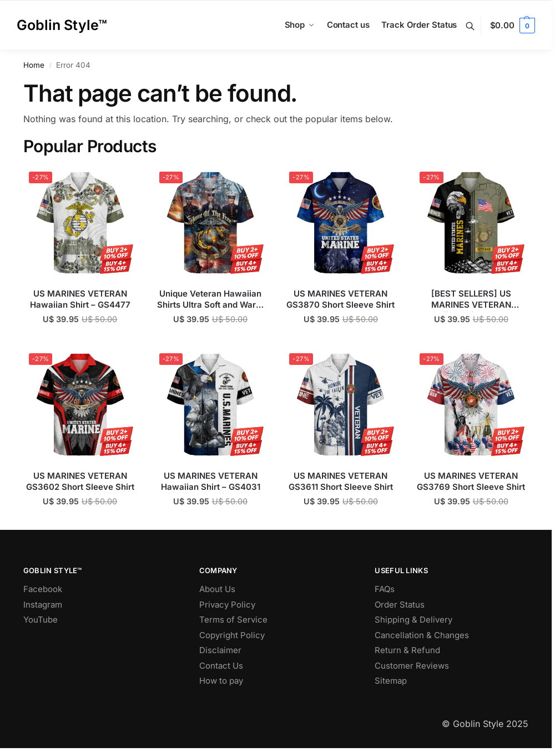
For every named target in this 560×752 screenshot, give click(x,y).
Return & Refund (407, 650)
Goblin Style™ (62, 25)
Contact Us (221, 666)
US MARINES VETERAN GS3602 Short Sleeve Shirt (80, 481)
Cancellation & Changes (422, 635)
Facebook (43, 589)
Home (34, 65)
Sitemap (391, 681)
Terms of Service (233, 620)
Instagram (43, 605)
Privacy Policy (227, 605)
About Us (217, 589)
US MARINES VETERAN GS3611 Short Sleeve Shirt (341, 481)
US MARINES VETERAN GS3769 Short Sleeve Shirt (471, 481)
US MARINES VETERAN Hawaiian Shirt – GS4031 (211, 481)
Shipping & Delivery (413, 620)
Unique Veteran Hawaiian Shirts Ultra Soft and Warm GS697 (210, 299)
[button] (513, 26)
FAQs (385, 589)
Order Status (400, 605)
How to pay (221, 681)
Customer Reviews (412, 666)
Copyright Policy (232, 635)
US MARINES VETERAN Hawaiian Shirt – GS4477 (80, 299)
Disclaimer (220, 650)
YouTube (41, 620)
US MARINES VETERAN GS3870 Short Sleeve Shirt (340, 299)
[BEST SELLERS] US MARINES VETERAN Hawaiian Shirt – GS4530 (471, 299)
